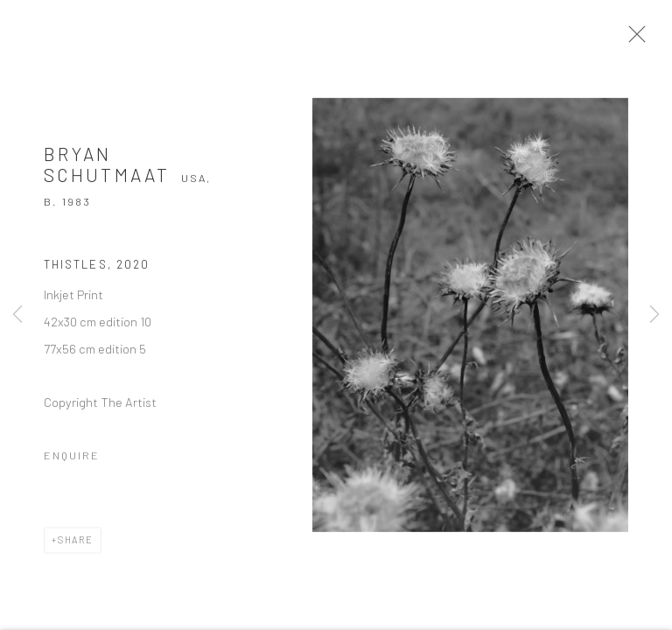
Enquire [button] (72, 459)
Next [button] (654, 315)
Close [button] (636, 39)
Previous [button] (17, 315)
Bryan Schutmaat (107, 169)
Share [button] (76, 544)
